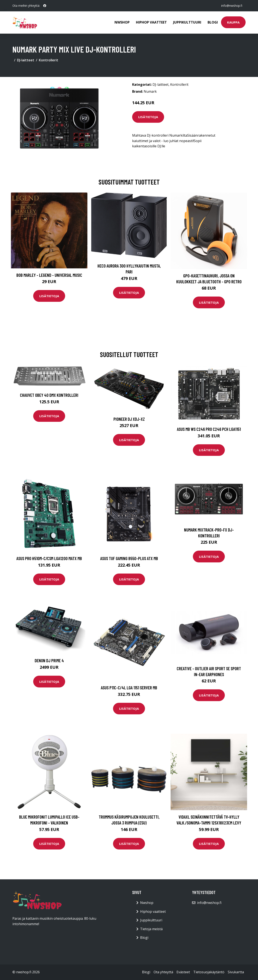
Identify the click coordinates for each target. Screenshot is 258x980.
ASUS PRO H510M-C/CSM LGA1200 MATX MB (49, 558)
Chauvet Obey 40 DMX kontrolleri (49, 395)
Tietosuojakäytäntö (209, 972)
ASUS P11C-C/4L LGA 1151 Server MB (129, 688)
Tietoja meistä (151, 929)
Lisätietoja (148, 117)
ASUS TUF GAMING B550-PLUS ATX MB (129, 558)
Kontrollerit (49, 60)
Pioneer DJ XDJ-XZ (129, 419)
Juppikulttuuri (187, 22)
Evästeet (183, 972)
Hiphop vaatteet (151, 22)
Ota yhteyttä (163, 972)
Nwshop (122, 22)
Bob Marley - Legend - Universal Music (49, 275)
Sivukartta (236, 972)
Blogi (213, 22)
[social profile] (45, 6)
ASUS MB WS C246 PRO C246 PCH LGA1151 (209, 429)
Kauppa (233, 22)
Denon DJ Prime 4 (49, 660)
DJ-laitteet (26, 60)
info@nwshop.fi (232, 6)
